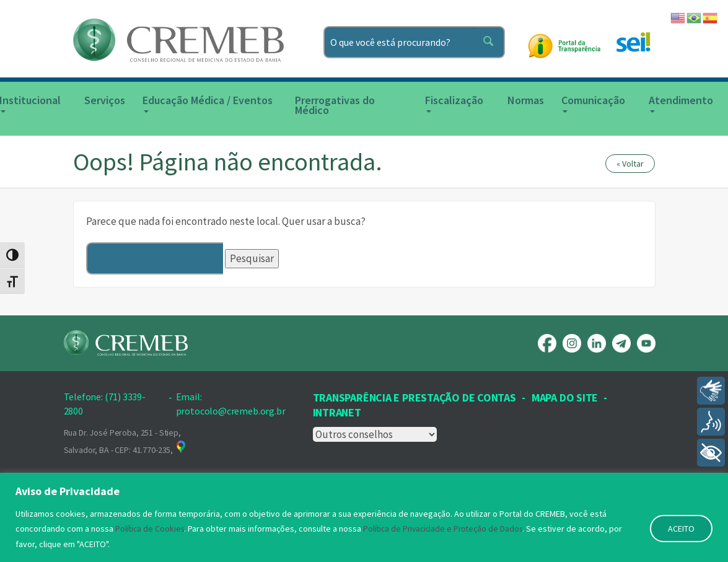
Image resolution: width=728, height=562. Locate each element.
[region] (364, 518)
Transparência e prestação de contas (414, 397)
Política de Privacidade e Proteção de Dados (448, 529)
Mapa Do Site (565, 397)
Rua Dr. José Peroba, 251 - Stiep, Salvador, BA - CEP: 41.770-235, (126, 441)
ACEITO (681, 529)
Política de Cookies (151, 529)
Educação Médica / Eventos (208, 103)
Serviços (105, 100)
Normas (526, 100)
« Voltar (630, 164)
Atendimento (681, 103)
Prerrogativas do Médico (335, 105)
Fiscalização (454, 103)
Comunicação (593, 103)
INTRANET (337, 412)
